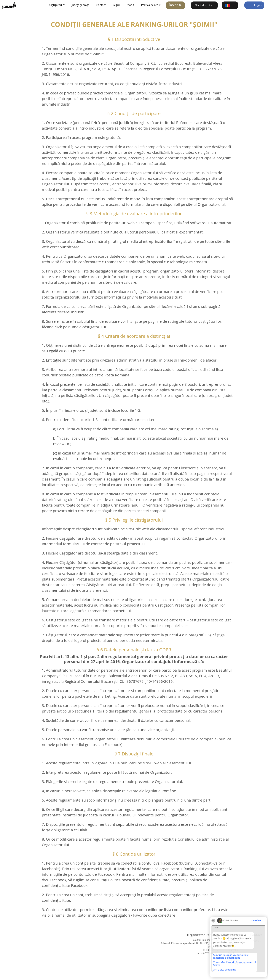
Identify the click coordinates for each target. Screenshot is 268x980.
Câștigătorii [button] (56, 5)
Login (254, 5)
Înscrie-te (176, 5)
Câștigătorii (234, 940)
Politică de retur (151, 5)
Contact (101, 5)
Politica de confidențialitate (236, 962)
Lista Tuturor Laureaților (234, 947)
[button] (230, 5)
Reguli (116, 5)
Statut (131, 5)
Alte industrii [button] (202, 5)
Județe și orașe (81, 5)
